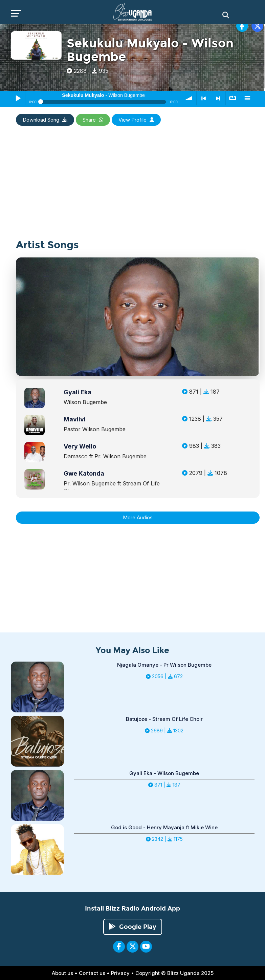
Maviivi (75, 419)
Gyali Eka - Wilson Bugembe (164, 773)
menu (247, 98)
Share (93, 120)
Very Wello (80, 446)
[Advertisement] (133, 192)
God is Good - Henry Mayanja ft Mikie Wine (164, 827)
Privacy (120, 973)
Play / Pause (18, 98)
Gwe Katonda (84, 473)
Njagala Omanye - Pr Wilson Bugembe (164, 665)
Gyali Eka (78, 392)
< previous (204, 98)
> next (218, 98)
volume (189, 98)
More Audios (138, 517)
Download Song (45, 120)
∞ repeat (233, 98)
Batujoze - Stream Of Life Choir (164, 719)
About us (62, 973)
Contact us (92, 973)
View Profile (136, 120)
